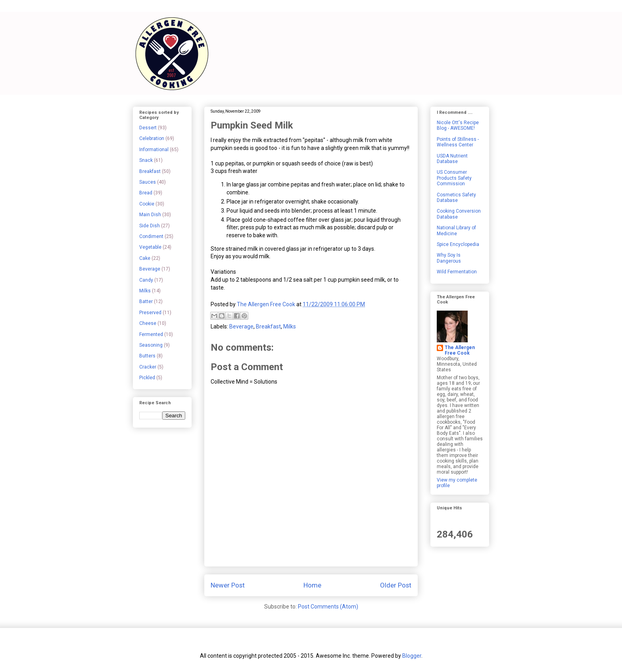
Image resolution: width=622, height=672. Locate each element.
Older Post (396, 585)
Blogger (412, 656)
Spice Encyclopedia (458, 244)
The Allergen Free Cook (460, 350)
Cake (145, 258)
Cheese (148, 323)
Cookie (147, 204)
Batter (146, 301)
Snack (146, 160)
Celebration (152, 138)
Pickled (147, 378)
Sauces (148, 182)
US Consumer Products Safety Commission (454, 178)
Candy (146, 280)
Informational (154, 150)
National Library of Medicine (456, 230)
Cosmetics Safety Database (456, 198)
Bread (146, 193)
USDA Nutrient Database (452, 159)
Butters (147, 356)
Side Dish (150, 226)
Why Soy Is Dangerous (449, 258)
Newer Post (228, 585)
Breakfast (268, 326)
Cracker (148, 367)
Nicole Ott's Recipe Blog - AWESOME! (458, 125)
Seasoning (151, 345)
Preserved (150, 313)
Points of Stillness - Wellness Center (458, 142)
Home (312, 585)
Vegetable (150, 247)
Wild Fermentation (457, 272)
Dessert (148, 128)
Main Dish (150, 215)
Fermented (151, 334)
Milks (290, 326)
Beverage (241, 326)
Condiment (151, 236)
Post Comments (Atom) (328, 607)
